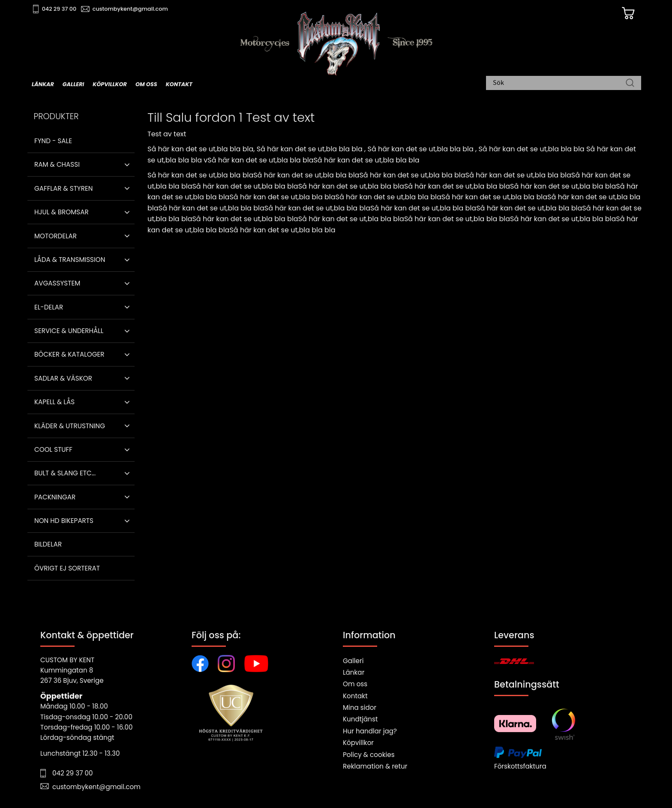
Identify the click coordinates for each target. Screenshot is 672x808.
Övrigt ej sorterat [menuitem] (67, 568)
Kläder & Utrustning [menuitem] (70, 426)
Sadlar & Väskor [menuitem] (63, 378)
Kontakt (355, 696)
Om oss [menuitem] (146, 84)
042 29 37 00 (60, 9)
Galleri (353, 661)
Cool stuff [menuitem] (53, 449)
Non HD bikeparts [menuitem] (64, 521)
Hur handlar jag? (370, 731)
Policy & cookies (369, 755)
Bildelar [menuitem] (48, 544)
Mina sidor (360, 707)
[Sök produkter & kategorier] (559, 84)
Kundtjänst (360, 719)
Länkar (354, 672)
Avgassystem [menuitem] (57, 283)
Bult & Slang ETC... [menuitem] (65, 473)
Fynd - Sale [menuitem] (53, 141)
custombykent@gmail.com (131, 9)
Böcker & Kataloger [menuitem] (69, 354)
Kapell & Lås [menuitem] (54, 402)
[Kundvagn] (627, 13)
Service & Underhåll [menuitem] (69, 331)
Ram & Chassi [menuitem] (57, 164)
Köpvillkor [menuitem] (110, 84)
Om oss (355, 684)
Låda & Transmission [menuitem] (70, 260)
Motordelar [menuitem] (55, 236)
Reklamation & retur (375, 766)
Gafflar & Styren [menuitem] (63, 188)
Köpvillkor (358, 743)
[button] (127, 165)
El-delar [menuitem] (49, 307)
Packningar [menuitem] (55, 497)
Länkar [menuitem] (43, 84)
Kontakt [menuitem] (179, 84)
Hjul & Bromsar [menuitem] (61, 212)
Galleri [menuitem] (73, 84)
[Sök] (630, 84)
